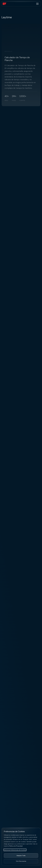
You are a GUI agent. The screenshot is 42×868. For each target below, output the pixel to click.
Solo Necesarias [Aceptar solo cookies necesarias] (21, 861)
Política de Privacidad (16, 846)
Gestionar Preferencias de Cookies (15, 850)
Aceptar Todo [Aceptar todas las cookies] (21, 856)
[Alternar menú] (37, 4)
